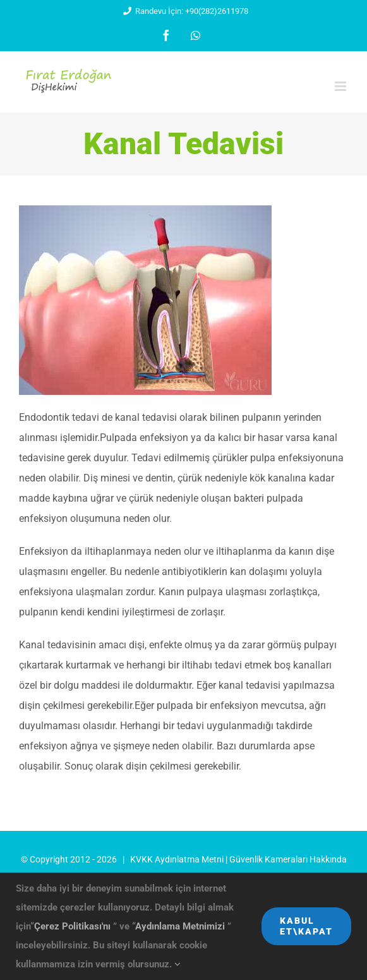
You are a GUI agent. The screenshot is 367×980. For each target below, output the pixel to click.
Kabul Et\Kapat (306, 926)
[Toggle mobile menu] (341, 86)
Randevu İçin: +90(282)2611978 (184, 11)
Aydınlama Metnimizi (181, 926)
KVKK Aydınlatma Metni (177, 859)
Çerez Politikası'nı (74, 926)
